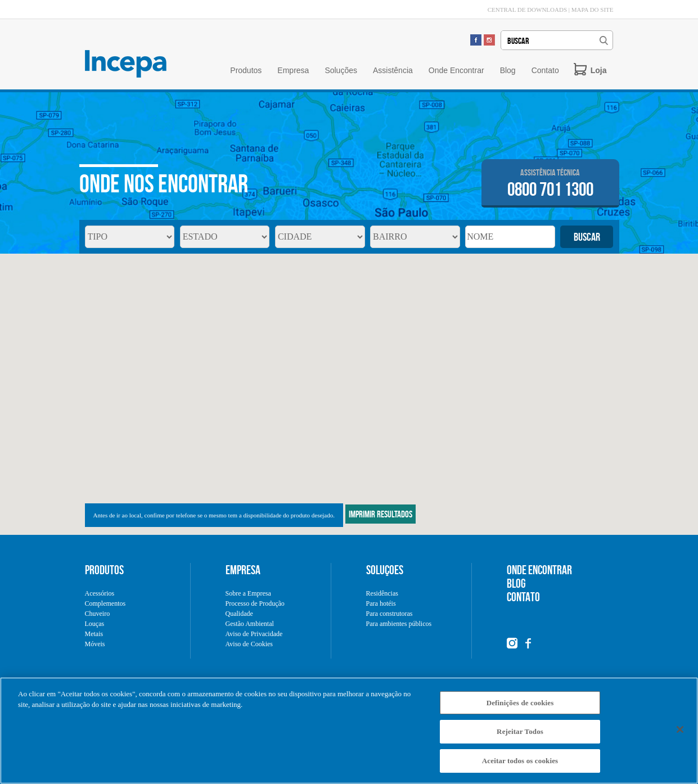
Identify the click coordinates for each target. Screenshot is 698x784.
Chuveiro (98, 614)
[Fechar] (680, 735)
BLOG (516, 583)
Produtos (246, 70)
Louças (95, 624)
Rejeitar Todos (520, 737)
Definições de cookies (520, 708)
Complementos (105, 603)
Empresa (293, 70)
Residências (382, 593)
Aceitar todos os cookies (520, 766)
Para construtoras (389, 614)
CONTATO (523, 597)
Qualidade (239, 614)
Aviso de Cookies (249, 644)
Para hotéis (381, 603)
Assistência (393, 70)
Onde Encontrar (456, 70)
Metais (94, 634)
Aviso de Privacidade (254, 634)
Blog (508, 70)
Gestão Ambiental (250, 624)
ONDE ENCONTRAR (539, 570)
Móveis (95, 644)
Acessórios (100, 593)
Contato (545, 70)
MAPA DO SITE (593, 10)
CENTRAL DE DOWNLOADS (527, 10)
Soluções (341, 70)
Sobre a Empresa (248, 593)
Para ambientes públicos (399, 624)
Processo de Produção (255, 603)
